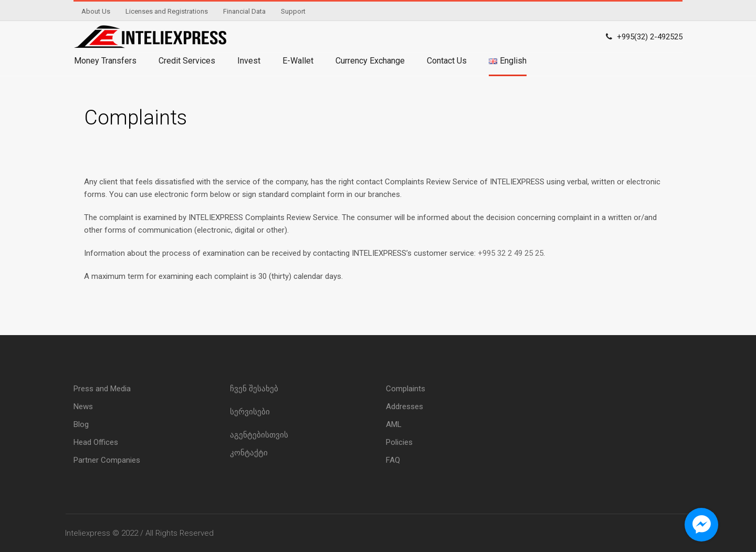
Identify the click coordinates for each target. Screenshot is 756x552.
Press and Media (102, 389)
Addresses (405, 407)
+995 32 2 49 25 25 (511, 253)
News (83, 407)
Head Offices (96, 442)
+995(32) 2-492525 (650, 37)
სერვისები (250, 412)
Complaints (406, 389)
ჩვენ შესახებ (254, 389)
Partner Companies (107, 460)
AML (394, 424)
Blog (81, 424)
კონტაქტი (249, 453)
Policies (399, 442)
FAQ (393, 460)
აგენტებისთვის (259, 435)
